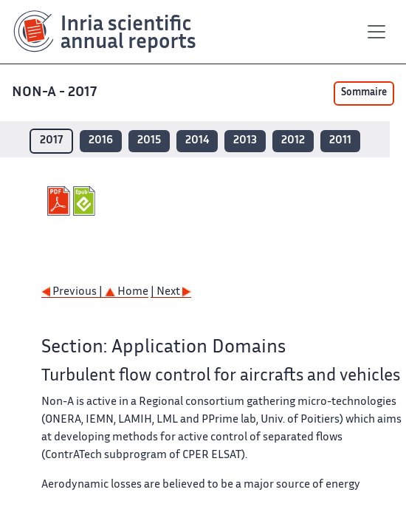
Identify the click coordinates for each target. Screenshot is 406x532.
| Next (171, 292)
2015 (149, 141)
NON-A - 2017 (56, 93)
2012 (293, 141)
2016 (101, 141)
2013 (245, 141)
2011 (340, 141)
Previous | (73, 292)
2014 (197, 141)
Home (127, 292)
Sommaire (364, 93)
